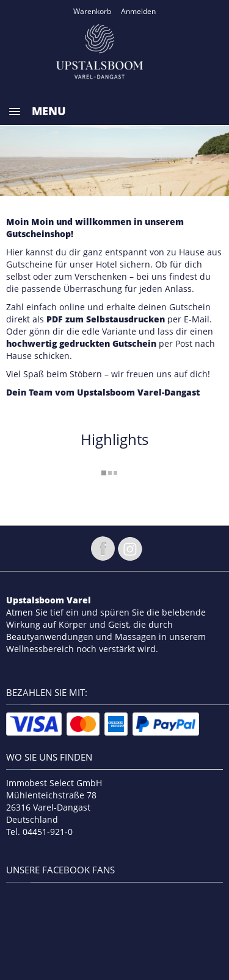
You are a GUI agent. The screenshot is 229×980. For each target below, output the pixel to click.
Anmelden (138, 11)
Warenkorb (92, 11)
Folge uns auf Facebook (103, 549)
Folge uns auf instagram (130, 549)
